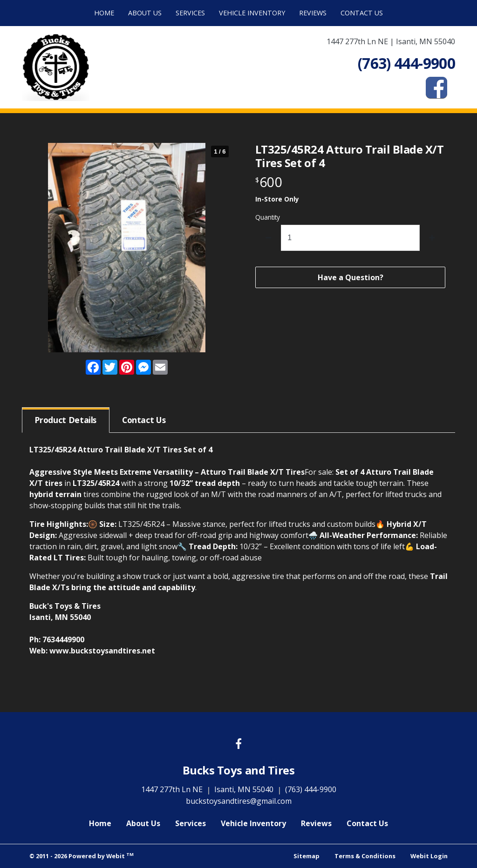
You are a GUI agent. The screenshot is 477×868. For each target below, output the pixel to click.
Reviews (313, 13)
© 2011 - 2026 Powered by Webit (82, 856)
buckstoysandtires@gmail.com (239, 801)
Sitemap (307, 856)
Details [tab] (65, 420)
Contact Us (362, 13)
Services (190, 13)
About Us (145, 13)
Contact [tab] (144, 420)
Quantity (268, 217)
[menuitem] (104, 13)
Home (104, 13)
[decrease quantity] (269, 238)
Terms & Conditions (365, 856)
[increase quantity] (433, 238)
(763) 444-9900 (311, 789)
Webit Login (429, 856)
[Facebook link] (238, 744)
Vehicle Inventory (252, 13)
